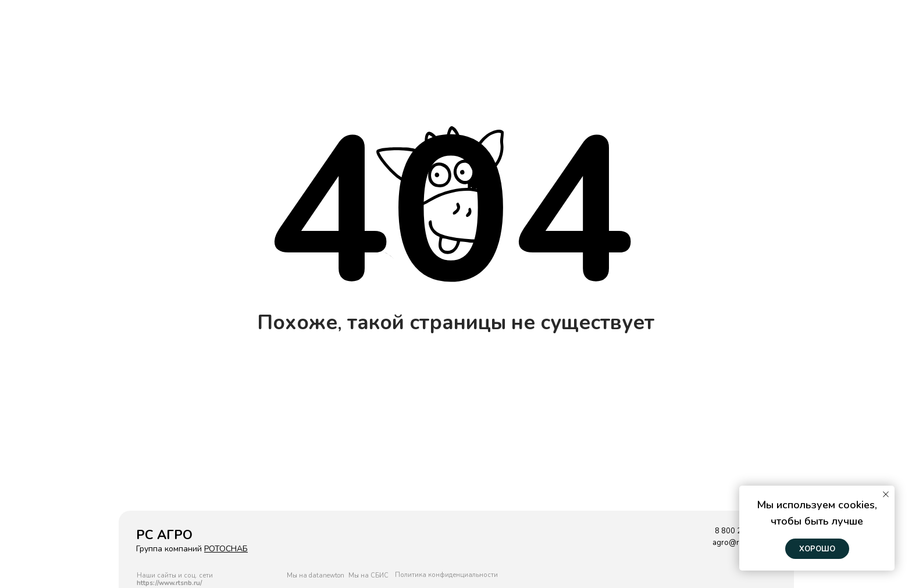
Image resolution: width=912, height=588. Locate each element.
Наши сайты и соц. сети (175, 579)
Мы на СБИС (368, 575)
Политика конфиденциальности (446, 575)
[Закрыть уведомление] (886, 494)
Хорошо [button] (817, 549)
